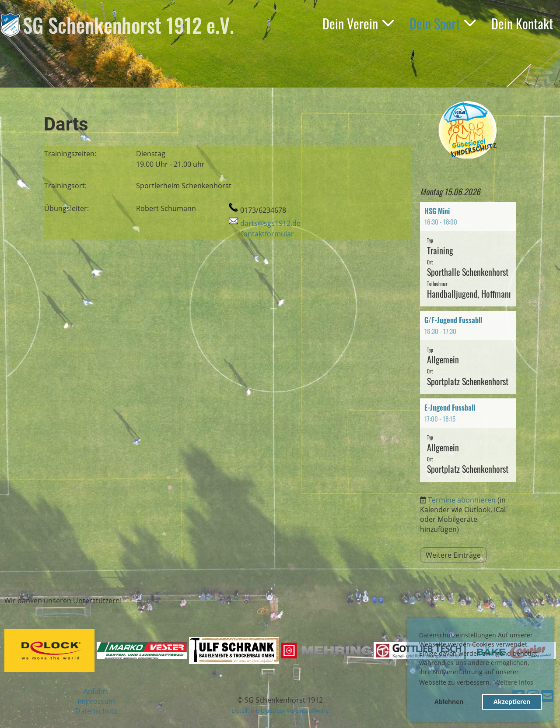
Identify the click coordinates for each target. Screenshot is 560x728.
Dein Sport (443, 23)
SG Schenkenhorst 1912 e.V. (128, 25)
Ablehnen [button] (449, 702)
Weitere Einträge (453, 555)
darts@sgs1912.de (270, 223)
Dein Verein (358, 23)
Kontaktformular (266, 234)
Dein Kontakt (522, 23)
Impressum (96, 701)
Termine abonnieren (462, 500)
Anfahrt (96, 691)
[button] (468, 254)
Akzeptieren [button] (512, 702)
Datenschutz (96, 711)
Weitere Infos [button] (514, 682)
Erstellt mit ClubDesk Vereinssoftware (280, 710)
